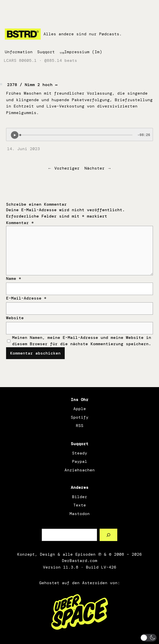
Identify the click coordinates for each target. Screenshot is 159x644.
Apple (80, 409)
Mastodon (80, 514)
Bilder (80, 497)
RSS (80, 426)
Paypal (80, 461)
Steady (80, 453)
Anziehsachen (80, 470)
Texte (80, 505)
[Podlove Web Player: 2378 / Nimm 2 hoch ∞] (79, 135)
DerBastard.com (80, 561)
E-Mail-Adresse (26, 298)
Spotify (80, 417)
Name (14, 278)
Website (15, 318)
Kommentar (20, 223)
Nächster (95, 168)
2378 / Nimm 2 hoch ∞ (32, 85)
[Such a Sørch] (109, 535)
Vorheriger (67, 168)
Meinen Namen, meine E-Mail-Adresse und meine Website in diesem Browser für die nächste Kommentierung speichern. (82, 341)
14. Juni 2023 (24, 149)
